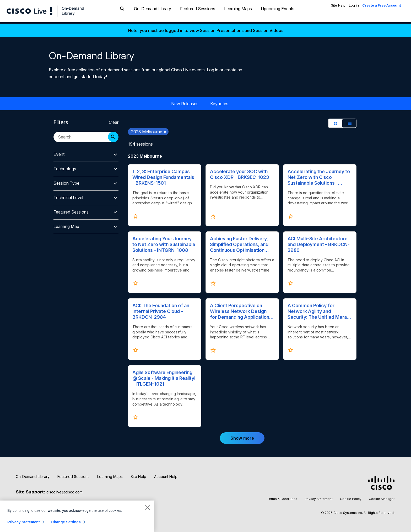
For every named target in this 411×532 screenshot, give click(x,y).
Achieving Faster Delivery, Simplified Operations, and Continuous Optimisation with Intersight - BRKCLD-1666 (239, 243)
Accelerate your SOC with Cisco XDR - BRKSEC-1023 (239, 173)
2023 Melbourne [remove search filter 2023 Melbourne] (149, 130)
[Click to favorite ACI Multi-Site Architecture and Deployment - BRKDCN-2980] (291, 282)
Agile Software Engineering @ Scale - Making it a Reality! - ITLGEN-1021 (164, 377)
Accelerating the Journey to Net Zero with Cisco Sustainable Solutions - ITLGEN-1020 (319, 176)
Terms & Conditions (282, 497)
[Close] (147, 507)
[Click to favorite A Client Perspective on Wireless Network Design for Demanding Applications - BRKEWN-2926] (213, 349)
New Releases (185, 102)
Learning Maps (238, 14)
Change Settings (66, 522)
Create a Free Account (382, 5)
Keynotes (219, 102)
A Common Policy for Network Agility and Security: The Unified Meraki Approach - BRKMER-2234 (319, 310)
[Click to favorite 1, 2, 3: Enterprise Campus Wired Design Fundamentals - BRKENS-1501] (136, 215)
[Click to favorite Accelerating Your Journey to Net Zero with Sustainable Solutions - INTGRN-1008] (136, 282)
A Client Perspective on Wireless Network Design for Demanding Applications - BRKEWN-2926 (241, 310)
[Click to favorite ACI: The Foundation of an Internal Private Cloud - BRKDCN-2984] (136, 349)
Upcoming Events (278, 14)
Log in (354, 5)
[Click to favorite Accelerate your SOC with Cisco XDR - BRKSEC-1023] (213, 215)
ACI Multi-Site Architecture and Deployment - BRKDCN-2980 (319, 243)
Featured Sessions (198, 14)
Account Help (166, 475)
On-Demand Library (153, 14)
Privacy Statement (319, 497)
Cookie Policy (351, 497)
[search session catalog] (83, 135)
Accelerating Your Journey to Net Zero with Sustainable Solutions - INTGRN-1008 (164, 243)
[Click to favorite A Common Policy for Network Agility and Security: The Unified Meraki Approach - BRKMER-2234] (291, 349)
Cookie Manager (382, 497)
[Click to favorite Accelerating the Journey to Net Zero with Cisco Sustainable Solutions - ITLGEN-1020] (291, 215)
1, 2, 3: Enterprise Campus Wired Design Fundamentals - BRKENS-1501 (163, 176)
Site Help (338, 5)
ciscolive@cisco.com (64, 490)
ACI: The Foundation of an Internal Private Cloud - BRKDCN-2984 (161, 310)
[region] (77, 516)
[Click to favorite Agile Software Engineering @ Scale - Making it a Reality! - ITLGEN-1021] (136, 416)
